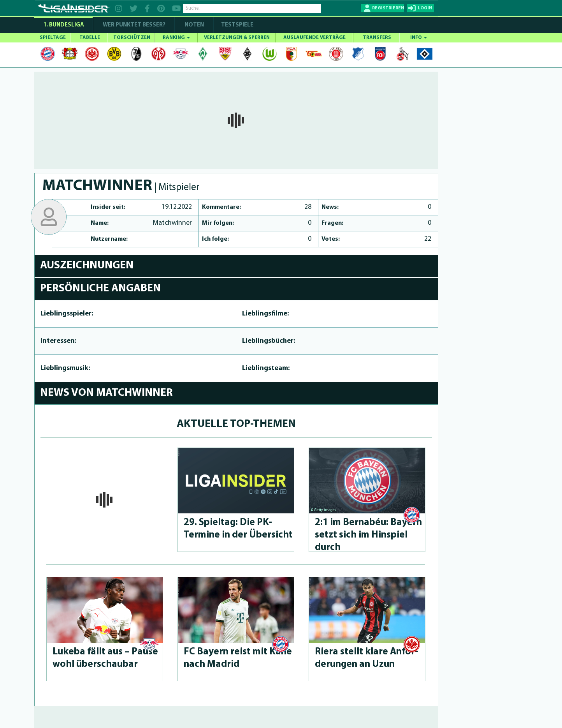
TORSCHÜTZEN (132, 38)
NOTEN (194, 25)
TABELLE (90, 38)
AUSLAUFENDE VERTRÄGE (314, 38)
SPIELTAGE (53, 38)
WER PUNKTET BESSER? (134, 25)
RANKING (176, 38)
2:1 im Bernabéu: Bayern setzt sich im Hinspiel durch (368, 535)
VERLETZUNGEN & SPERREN (237, 38)
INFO (419, 38)
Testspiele (237, 25)
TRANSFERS (377, 38)
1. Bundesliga (64, 25)
